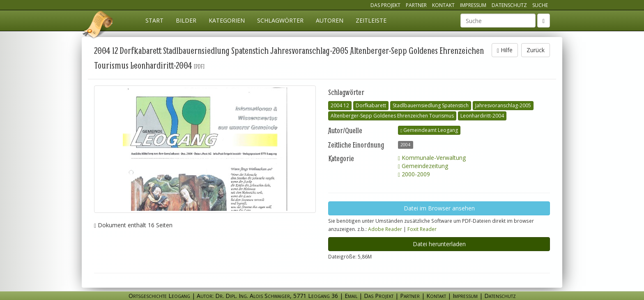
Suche (540, 5)
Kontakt (443, 5)
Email (351, 296)
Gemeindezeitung (423, 166)
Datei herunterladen (439, 244)
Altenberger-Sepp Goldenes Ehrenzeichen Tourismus (392, 116)
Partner (416, 5)
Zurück (536, 50)
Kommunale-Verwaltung (432, 158)
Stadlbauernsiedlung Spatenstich (431, 105)
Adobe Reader (385, 229)
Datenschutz (509, 5)
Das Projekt (385, 5)
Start (154, 20)
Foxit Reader (422, 229)
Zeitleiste (371, 20)
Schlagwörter (280, 20)
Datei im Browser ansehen (439, 208)
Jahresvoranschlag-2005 (503, 105)
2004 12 (340, 105)
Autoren (330, 20)
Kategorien (227, 20)
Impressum (473, 5)
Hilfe (505, 50)
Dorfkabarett (371, 105)
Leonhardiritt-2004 (482, 116)
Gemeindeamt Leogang (429, 130)
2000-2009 (414, 174)
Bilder (186, 20)
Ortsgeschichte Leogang (98, 26)
